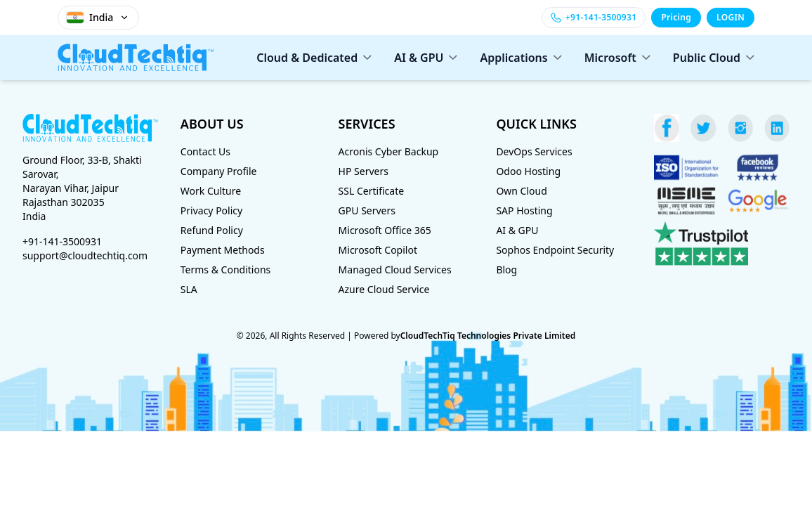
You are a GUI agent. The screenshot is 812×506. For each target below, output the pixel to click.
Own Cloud (521, 191)
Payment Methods (223, 250)
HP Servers (364, 171)
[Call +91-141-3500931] (594, 18)
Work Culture (211, 191)
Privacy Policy (211, 210)
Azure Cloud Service (384, 289)
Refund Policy (212, 230)
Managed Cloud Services (395, 270)
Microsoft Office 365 (385, 230)
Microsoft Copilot (378, 250)
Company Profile (219, 171)
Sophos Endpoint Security (555, 250)
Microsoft (617, 58)
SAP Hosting (524, 210)
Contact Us (205, 151)
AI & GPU (426, 58)
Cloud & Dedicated (314, 58)
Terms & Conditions (226, 270)
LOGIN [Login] (731, 17)
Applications (520, 58)
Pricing (676, 17)
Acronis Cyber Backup (389, 151)
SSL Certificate (372, 191)
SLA (189, 289)
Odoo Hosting (528, 171)
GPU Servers (367, 210)
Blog (506, 270)
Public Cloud (714, 58)
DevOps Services (534, 151)
